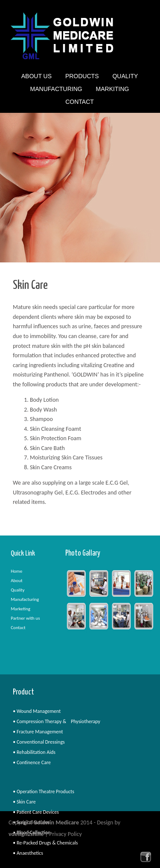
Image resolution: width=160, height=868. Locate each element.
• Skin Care (24, 802)
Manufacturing (56, 90)
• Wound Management (37, 711)
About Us (36, 77)
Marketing (20, 609)
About (16, 581)
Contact (80, 102)
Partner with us (25, 618)
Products (82, 77)
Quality (125, 77)
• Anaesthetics (28, 853)
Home (16, 571)
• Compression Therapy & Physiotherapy (57, 721)
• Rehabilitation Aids (34, 752)
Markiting (113, 90)
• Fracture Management (38, 732)
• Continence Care (32, 762)
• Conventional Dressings (39, 742)
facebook (146, 857)
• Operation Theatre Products (44, 791)
